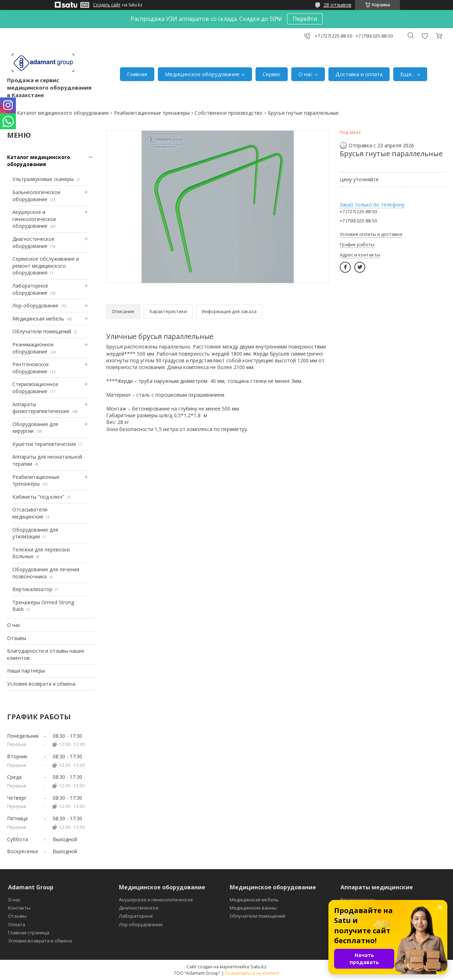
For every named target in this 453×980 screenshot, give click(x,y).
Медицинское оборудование (202, 74)
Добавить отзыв (425, 36)
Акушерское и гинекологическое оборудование (34, 219)
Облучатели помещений (42, 331)
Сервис (272, 74)
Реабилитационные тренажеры (152, 113)
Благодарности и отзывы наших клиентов (46, 654)
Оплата (17, 924)
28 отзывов (337, 5)
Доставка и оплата (359, 74)
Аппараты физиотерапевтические (41, 408)
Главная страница (29, 933)
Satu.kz (259, 967)
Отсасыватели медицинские (30, 513)
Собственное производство (229, 113)
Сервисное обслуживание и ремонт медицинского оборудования (46, 266)
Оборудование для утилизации (35, 533)
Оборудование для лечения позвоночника (46, 573)
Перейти (305, 19)
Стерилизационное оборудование (35, 388)
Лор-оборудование (35, 305)
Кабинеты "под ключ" (38, 497)
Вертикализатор (32, 589)
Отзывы (17, 638)
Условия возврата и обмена (41, 684)
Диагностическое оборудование (33, 242)
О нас (305, 74)
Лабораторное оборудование (30, 289)
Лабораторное (136, 916)
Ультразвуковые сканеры (43, 179)
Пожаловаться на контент (252, 973)
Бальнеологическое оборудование (36, 196)
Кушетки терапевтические (44, 444)
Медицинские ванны (253, 908)
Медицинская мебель (38, 319)
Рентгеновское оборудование (31, 368)
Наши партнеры (26, 671)
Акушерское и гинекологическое (156, 900)
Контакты (19, 908)
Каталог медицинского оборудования (63, 113)
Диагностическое (139, 908)
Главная (137, 74)
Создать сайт (107, 5)
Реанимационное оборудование (33, 348)
